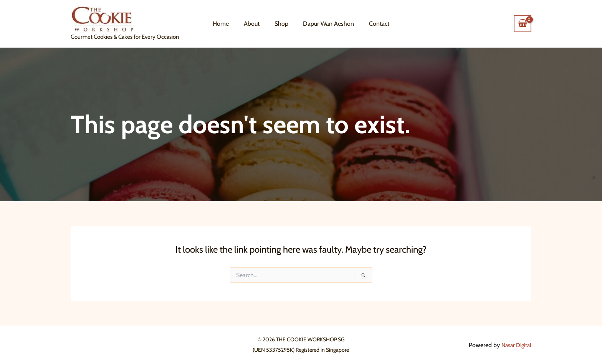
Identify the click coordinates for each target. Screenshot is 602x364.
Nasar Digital (515, 345)
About (254, 24)
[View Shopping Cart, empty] (523, 24)
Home (226, 24)
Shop (281, 24)
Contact (374, 24)
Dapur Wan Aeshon (326, 24)
